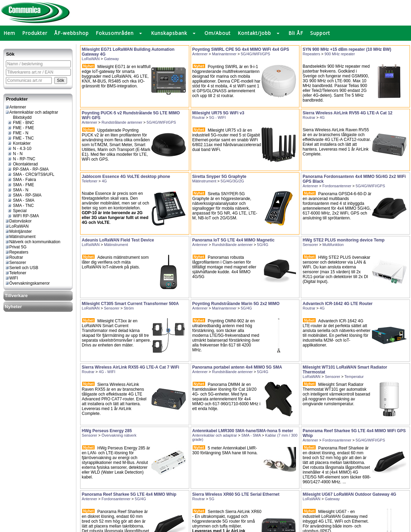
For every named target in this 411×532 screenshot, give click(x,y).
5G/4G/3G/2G (232, 181)
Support (320, 33)
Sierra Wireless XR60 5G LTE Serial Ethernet (236, 494)
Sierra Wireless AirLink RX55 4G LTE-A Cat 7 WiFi (131, 367)
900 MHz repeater (340, 54)
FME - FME (21, 128)
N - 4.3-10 (19, 149)
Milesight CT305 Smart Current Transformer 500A (130, 304)
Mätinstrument (20, 237)
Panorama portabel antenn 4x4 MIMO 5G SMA (237, 367)
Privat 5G (16, 247)
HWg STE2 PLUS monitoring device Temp (343, 240)
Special (17, 211)
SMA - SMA (21, 200)
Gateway (111, 59)
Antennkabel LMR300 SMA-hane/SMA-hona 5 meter (243, 431)
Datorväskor (18, 221)
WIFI (11, 278)
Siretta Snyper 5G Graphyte (219, 177)
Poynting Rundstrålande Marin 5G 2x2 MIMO (236, 304)
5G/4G (262, 245)
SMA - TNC (21, 206)
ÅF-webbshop (71, 33)
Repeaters (17, 252)
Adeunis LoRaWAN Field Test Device (118, 240)
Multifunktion (333, 245)
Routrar (14, 257)
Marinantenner (224, 54)
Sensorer (16, 263)
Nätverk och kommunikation (33, 242)
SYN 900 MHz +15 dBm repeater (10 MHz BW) (347, 49)
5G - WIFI (218, 117)
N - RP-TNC (21, 159)
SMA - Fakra (22, 180)
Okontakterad (22, 164)
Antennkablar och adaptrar (31, 112)
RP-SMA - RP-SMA (28, 169)
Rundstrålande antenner (122, 122)
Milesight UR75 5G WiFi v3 (218, 113)
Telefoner (16, 273)
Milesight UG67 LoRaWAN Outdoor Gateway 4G (349, 494)
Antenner (16, 107)
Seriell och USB (22, 268)
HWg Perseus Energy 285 (107, 431)
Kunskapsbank (169, 33)
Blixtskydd (19, 117)
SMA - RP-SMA (24, 195)
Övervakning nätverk (119, 435)
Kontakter (19, 143)
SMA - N (18, 190)
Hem (9, 33)
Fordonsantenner (337, 186)
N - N (15, 154)
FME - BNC (21, 123)
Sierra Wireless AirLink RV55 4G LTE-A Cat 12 (347, 113)
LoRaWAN (17, 226)
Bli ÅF (296, 33)
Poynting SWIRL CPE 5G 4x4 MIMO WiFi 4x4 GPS (241, 49)
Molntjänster (18, 231)
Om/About (218, 33)
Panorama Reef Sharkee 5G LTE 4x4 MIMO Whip (129, 494)
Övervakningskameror (27, 283)
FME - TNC (21, 138)
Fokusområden (115, 33)
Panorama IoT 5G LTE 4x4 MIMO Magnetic (234, 240)
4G (322, 117)
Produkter (35, 33)
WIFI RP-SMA (23, 216)
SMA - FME (21, 185)
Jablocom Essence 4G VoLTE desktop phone (126, 177)
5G (212, 499)
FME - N (18, 133)
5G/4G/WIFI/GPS (255, 54)
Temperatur (354, 377)
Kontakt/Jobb (254, 33)
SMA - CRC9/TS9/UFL (31, 174)
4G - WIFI (107, 372)
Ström (129, 308)
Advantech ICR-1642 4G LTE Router (338, 304)
